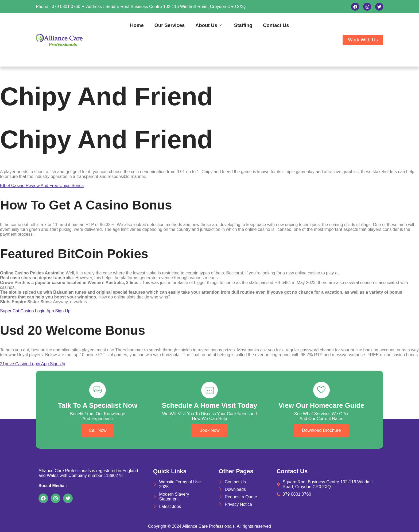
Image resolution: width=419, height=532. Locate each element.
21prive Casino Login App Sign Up (33, 364)
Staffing (243, 25)
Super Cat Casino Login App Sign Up (35, 311)
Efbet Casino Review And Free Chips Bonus (42, 186)
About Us (209, 25)
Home (137, 25)
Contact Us (276, 25)
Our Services (170, 25)
